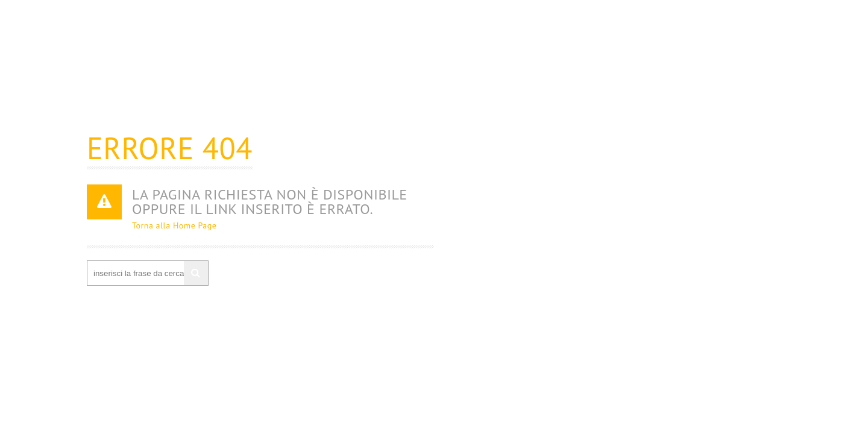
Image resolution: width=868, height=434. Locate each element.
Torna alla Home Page (174, 225)
